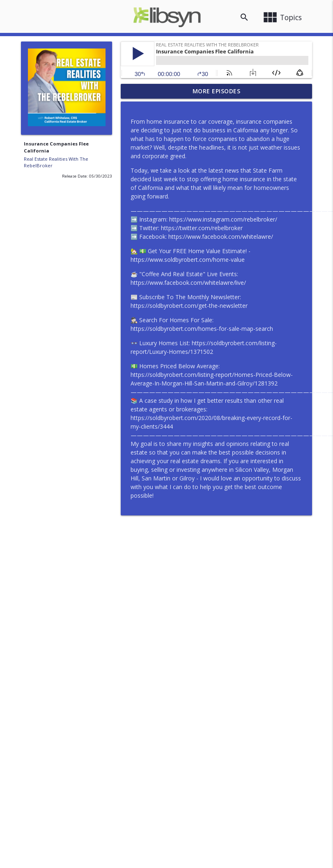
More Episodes (217, 91)
